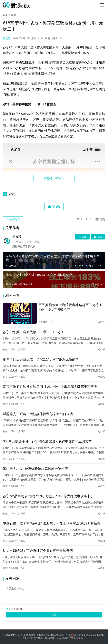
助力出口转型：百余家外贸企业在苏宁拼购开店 (38, 551)
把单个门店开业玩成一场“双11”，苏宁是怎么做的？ (41, 359)
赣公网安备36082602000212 (89, 635)
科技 (5, 350)
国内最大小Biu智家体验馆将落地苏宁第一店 (35, 469)
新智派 (7, 38)
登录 (8, 609)
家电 (47, 38)
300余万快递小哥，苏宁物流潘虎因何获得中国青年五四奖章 (47, 441)
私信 (98, 237)
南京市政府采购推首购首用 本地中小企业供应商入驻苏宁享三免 (50, 387)
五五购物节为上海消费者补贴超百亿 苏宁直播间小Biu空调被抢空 (71, 307)
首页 (5, 15)
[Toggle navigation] (102, 5)
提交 (54, 615)
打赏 (99, 219)
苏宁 (11, 194)
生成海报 (13, 219)
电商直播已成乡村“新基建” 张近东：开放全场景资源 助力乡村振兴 (52, 523)
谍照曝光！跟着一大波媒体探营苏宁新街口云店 (38, 414)
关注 (82, 237)
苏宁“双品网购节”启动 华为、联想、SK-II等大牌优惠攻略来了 (48, 496)
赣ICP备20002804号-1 (58, 635)
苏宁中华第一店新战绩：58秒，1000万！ (34, 332)
